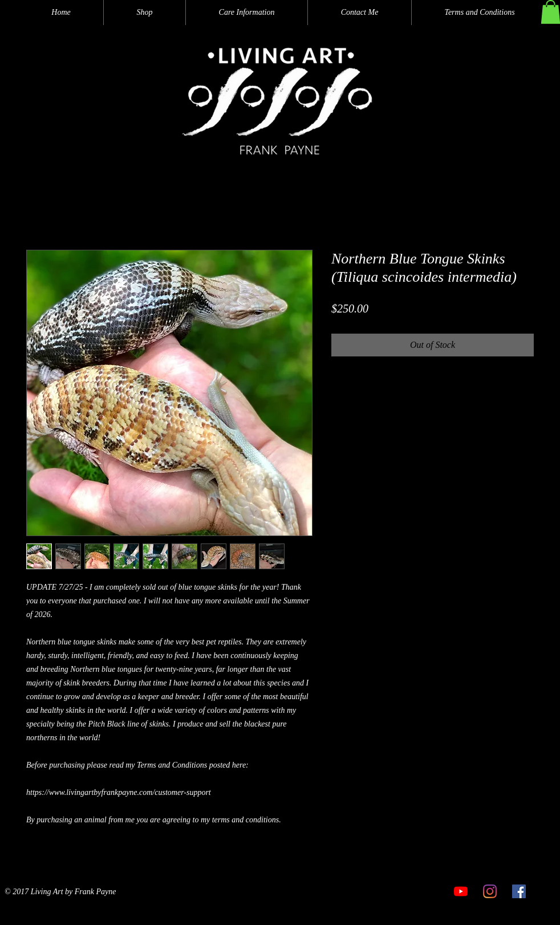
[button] (145, 13)
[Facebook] (519, 891)
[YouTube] (461, 891)
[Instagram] (490, 891)
